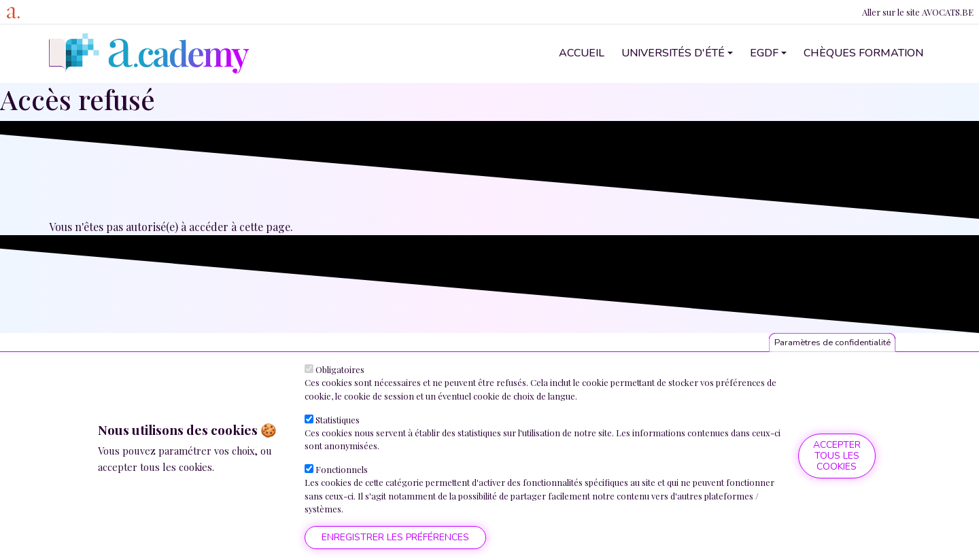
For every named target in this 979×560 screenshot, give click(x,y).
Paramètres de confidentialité (832, 343)
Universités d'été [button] (673, 53)
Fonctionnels (342, 469)
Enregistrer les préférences (395, 537)
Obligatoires (340, 369)
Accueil (582, 53)
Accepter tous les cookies (837, 456)
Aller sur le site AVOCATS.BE (918, 12)
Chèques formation (863, 53)
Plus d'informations (147, 483)
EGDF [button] (764, 53)
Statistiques (338, 420)
